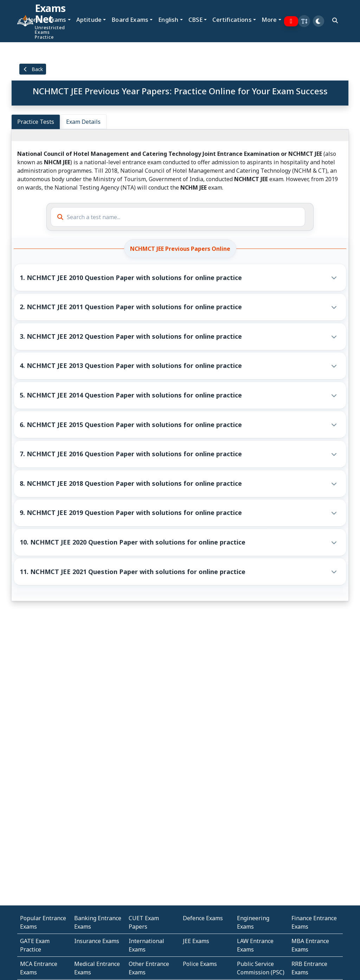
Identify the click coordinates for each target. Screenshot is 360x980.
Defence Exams (203, 918)
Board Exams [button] (130, 20)
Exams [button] (57, 20)
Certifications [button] (232, 20)
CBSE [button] (196, 20)
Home (34, 20)
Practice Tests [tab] (36, 122)
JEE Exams (196, 941)
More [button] (269, 20)
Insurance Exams (97, 941)
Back (33, 69)
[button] (304, 21)
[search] (335, 20)
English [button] (168, 20)
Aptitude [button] (89, 20)
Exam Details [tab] (83, 122)
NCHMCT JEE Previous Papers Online (180, 249)
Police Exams (200, 964)
